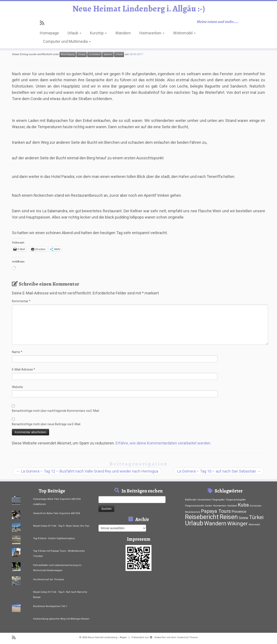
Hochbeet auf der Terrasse (49, 579)
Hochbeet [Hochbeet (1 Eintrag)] (232, 506)
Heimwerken (152, 33)
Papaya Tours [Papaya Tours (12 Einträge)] (216, 511)
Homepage (49, 33)
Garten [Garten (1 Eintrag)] (209, 506)
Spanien (108, 54)
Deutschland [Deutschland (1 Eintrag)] (204, 500)
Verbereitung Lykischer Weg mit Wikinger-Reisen (61, 619)
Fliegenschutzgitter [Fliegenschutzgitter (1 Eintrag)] (236, 500)
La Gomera (94, 54)
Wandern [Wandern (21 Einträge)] (215, 523)
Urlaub (74, 33)
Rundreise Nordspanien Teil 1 (50, 606)
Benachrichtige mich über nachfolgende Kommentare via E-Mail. (56, 411)
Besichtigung (68, 54)
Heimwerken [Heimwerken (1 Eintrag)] (220, 506)
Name (17, 352)
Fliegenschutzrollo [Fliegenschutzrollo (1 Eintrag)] (195, 506)
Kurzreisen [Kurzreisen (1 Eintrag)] (256, 506)
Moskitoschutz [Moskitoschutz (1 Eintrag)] (193, 512)
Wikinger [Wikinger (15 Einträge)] (238, 524)
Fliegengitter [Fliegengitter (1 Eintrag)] (218, 500)
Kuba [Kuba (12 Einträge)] (243, 505)
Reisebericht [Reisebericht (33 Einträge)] (202, 517)
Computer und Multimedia (67, 41)
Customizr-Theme (187, 637)
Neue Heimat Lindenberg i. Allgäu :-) (139, 9)
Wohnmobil (184, 33)
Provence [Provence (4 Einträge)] (239, 512)
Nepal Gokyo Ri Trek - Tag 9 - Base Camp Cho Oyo (61, 526)
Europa (82, 54)
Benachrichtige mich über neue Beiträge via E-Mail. (46, 424)
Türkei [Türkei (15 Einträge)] (256, 517)
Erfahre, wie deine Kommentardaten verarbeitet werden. (163, 443)
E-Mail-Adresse (23, 369)
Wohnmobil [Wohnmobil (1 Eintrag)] (254, 525)
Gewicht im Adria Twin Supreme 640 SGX (57, 513)
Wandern (123, 33)
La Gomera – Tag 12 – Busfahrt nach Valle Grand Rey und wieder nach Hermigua (87, 471)
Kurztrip (98, 33)
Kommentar (21, 301)
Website (17, 387)
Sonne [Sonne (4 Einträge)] (243, 518)
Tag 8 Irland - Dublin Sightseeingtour (54, 538)
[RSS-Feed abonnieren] (43, 23)
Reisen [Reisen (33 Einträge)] (229, 517)
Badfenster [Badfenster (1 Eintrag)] (191, 500)
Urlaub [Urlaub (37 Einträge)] (194, 523)
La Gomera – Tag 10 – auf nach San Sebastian (219, 471)
